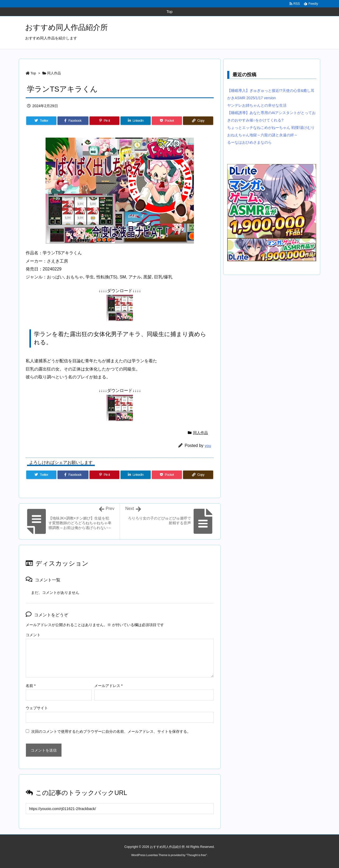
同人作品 (54, 73)
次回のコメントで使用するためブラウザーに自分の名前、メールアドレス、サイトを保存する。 (111, 731)
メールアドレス (108, 686)
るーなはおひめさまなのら (249, 142)
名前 (31, 686)
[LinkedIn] (136, 121)
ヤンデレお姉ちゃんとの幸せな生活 (257, 105)
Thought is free (196, 855)
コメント (33, 635)
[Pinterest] (105, 121)
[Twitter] (41, 121)
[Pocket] (167, 121)
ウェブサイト (37, 708)
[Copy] (198, 121)
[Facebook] (73, 121)
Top (33, 73)
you (208, 446)
